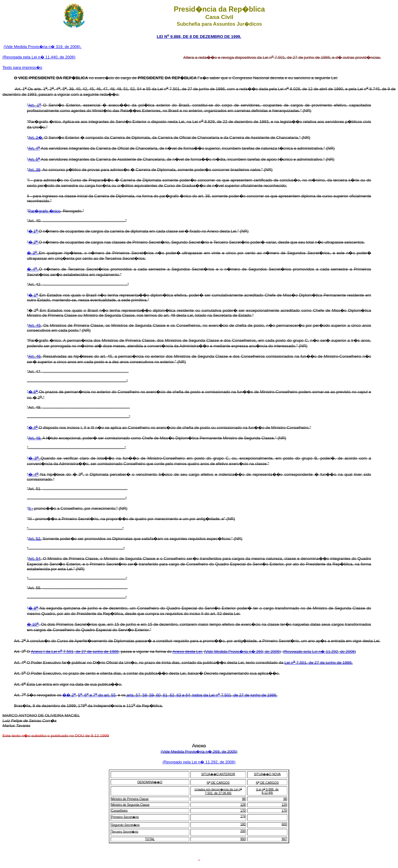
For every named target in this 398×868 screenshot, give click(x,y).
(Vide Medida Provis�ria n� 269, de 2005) (242, 652)
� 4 (33, 269)
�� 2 (69, 695)
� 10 (33, 624)
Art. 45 (35, 325)
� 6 (33, 392)
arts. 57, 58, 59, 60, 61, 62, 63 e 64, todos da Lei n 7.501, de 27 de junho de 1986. (202, 695)
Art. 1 (35, 105)
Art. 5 (34, 159)
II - (31, 508)
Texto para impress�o (22, 67)
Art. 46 (35, 356)
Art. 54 (35, 559)
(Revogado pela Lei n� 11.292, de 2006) (320, 652)
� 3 (33, 253)
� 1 (34, 231)
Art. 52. (35, 539)
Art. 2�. (36, 138)
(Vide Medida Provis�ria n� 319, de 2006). (43, 47)
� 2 (34, 242)
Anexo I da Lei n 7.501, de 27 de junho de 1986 (75, 652)
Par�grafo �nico (44, 211)
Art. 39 (34, 170)
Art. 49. (35, 438)
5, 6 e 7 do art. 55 (97, 695)
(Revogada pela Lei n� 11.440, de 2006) (39, 57)
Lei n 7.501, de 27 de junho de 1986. (318, 663)
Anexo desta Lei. (188, 652)
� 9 (33, 608)
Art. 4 (34, 148)
